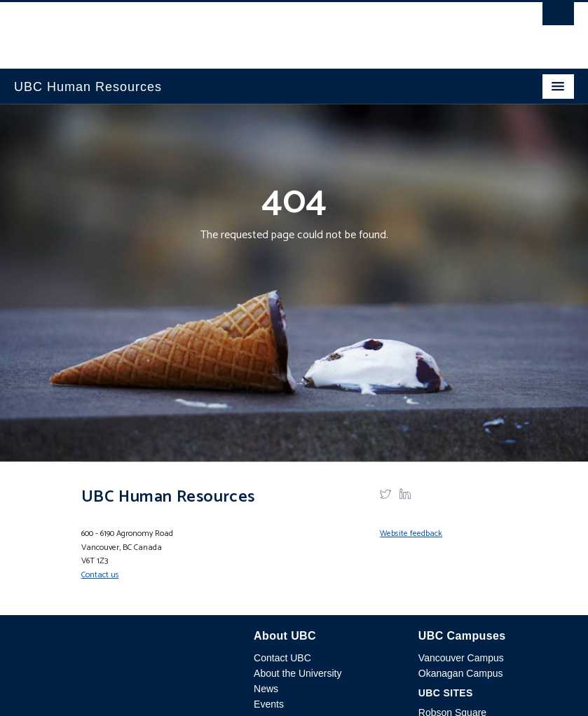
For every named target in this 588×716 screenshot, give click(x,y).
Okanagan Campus (461, 673)
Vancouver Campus (461, 658)
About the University (298, 673)
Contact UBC (282, 658)
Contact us (100, 575)
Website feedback (411, 533)
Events (269, 704)
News (266, 689)
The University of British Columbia (210, 29)
